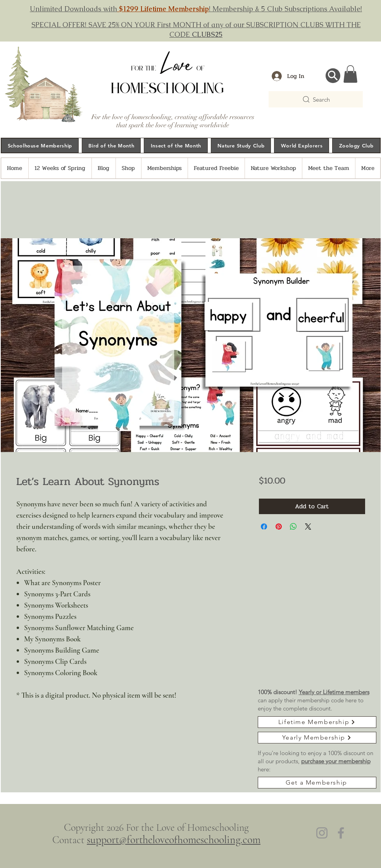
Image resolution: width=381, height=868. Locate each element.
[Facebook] (341, 833)
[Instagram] (322, 833)
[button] (350, 74)
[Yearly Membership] (317, 738)
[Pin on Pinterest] (279, 527)
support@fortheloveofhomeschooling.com (174, 840)
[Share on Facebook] (264, 527)
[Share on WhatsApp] (293, 527)
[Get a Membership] (317, 783)
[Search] (316, 99)
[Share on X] (308, 527)
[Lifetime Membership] (317, 722)
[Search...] (333, 76)
